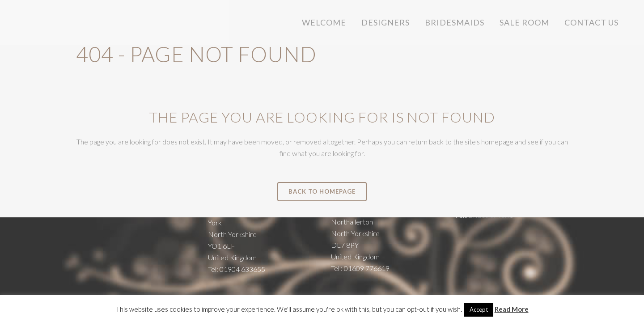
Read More (512, 309)
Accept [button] (479, 309)
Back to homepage (322, 191)
